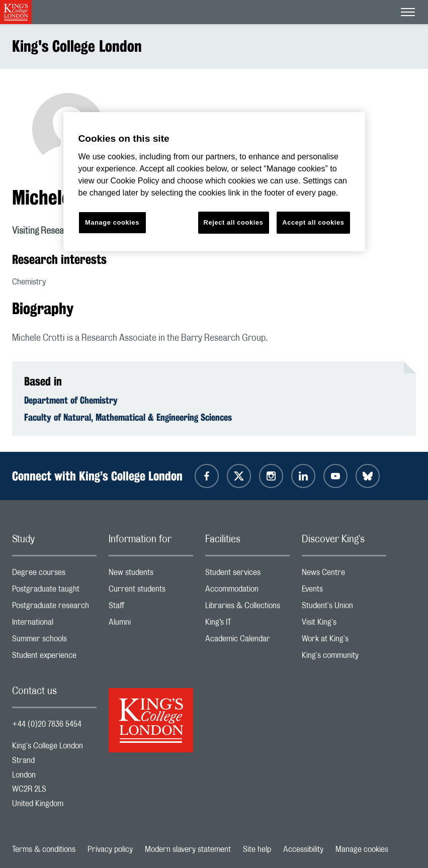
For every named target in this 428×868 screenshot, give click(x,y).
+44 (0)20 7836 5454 (47, 724)
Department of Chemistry (71, 400)
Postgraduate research (54, 608)
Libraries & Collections (247, 608)
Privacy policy (110, 849)
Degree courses (54, 575)
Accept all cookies (313, 222)
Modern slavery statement (188, 849)
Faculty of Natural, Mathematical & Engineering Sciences (128, 417)
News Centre (344, 575)
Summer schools (54, 641)
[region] (214, 182)
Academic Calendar (247, 641)
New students (151, 575)
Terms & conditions (44, 849)
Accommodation (247, 591)
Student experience (54, 658)
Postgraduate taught (54, 591)
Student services (247, 575)
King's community (344, 658)
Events (344, 591)
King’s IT (247, 624)
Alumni (151, 624)
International (54, 624)
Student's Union (344, 608)
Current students (151, 591)
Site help (257, 849)
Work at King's (344, 641)
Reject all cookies (234, 222)
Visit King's (344, 624)
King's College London (77, 46)
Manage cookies (362, 849)
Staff (151, 608)
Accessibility (303, 849)
